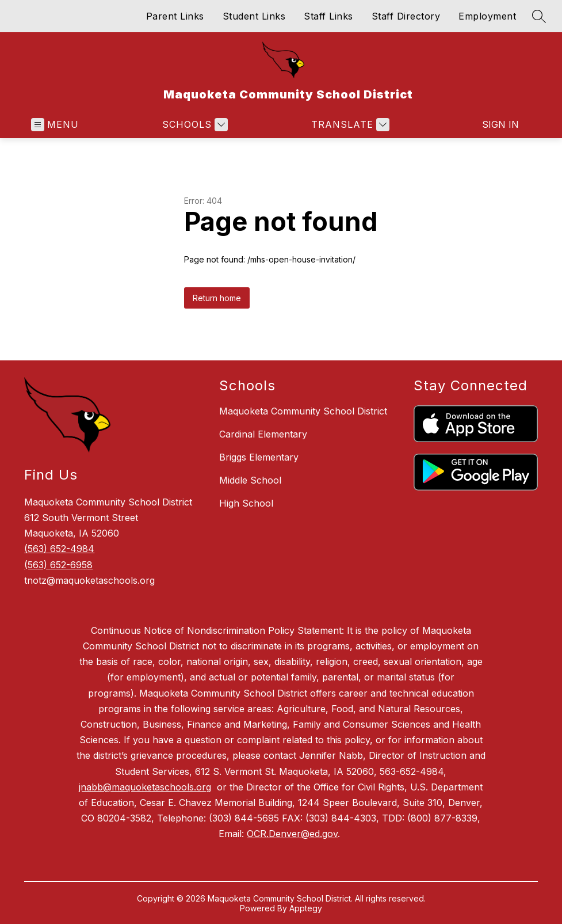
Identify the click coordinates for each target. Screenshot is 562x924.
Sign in (500, 124)
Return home (217, 298)
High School (246, 503)
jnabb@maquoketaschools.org (145, 787)
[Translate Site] (349, 125)
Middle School (250, 480)
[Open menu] (55, 125)
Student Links (254, 16)
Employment (487, 16)
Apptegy (306, 908)
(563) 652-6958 (58, 565)
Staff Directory (406, 16)
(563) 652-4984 (59, 549)
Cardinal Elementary (263, 434)
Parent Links (175, 16)
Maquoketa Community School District (303, 411)
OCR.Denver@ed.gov (292, 834)
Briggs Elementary (259, 457)
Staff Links (328, 16)
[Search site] (539, 16)
